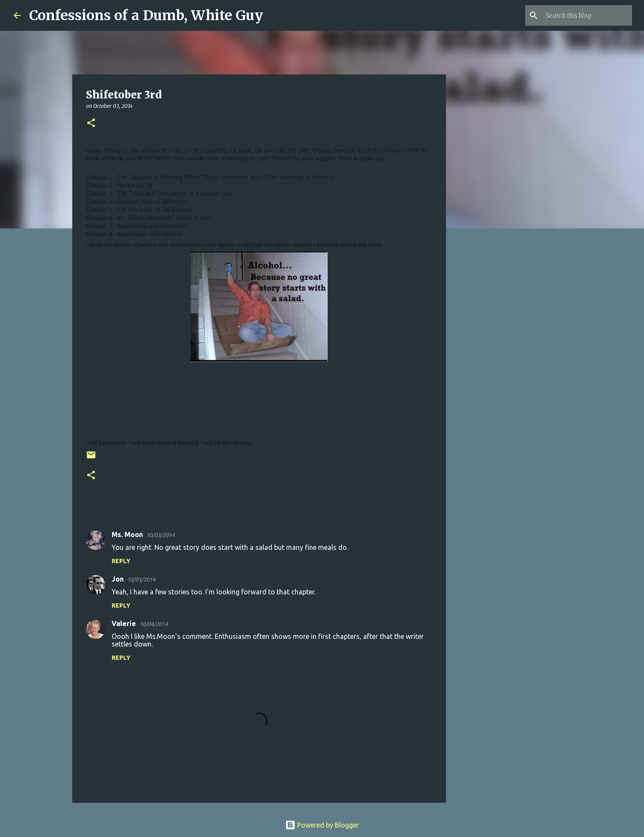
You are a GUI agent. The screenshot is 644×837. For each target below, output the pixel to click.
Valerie (124, 623)
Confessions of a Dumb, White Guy (146, 15)
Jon (118, 579)
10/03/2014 (160, 535)
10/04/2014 (154, 624)
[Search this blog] (587, 15)
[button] (91, 123)
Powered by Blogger (322, 825)
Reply (121, 561)
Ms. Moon (127, 534)
